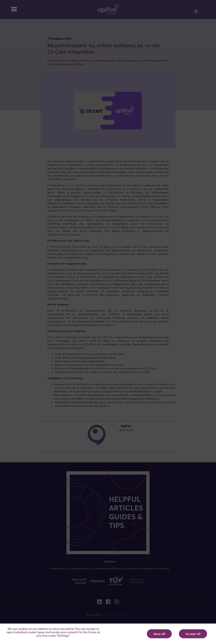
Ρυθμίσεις (126, 634)
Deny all (159, 634)
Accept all (193, 634)
